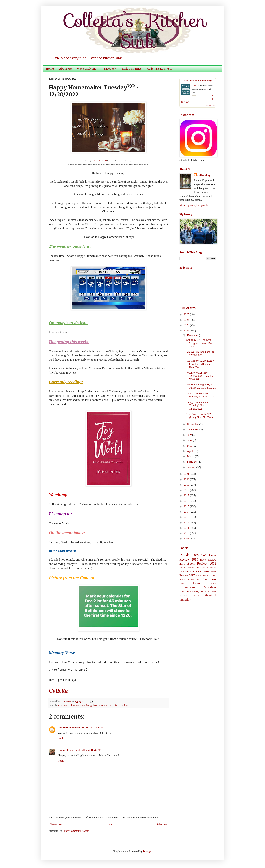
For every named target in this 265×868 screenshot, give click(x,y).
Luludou (63, 728)
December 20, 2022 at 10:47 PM (84, 750)
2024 (187, 320)
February (192, 462)
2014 (187, 512)
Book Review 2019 (190, 579)
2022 (187, 330)
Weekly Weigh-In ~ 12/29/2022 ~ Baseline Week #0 (200, 376)
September (193, 429)
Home (50, 69)
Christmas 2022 (77, 705)
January (192, 467)
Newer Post (56, 824)
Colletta (196, 86)
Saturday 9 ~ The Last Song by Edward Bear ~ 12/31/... (201, 343)
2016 (187, 501)
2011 (187, 528)
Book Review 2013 (190, 568)
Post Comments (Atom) (77, 831)
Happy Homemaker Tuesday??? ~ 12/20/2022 (197, 405)
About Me (65, 69)
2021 (187, 474)
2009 (187, 538)
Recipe (184, 591)
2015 (187, 506)
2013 (187, 517)
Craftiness (210, 579)
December (193, 335)
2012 (187, 522)
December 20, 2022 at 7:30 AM (86, 728)
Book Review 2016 (197, 571)
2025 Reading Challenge (198, 80)
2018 (187, 490)
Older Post (162, 824)
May (190, 446)
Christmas (63, 705)
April (190, 451)
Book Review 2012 (202, 564)
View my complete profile (194, 205)
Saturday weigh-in (200, 592)
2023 (187, 325)
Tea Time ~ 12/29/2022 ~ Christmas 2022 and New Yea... (200, 364)
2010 (187, 533)
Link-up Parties (132, 69)
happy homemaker (96, 705)
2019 (187, 485)
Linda (61, 750)
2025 (187, 314)
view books (210, 106)
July (190, 435)
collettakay (66, 701)
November (193, 424)
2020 (187, 479)
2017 (187, 495)
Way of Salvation (88, 69)
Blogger (147, 851)
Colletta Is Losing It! (160, 69)
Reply (61, 738)
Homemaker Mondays (117, 705)
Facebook (110, 69)
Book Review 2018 (206, 575)
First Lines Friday (198, 583)
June (190, 440)
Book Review (193, 555)
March (191, 456)
